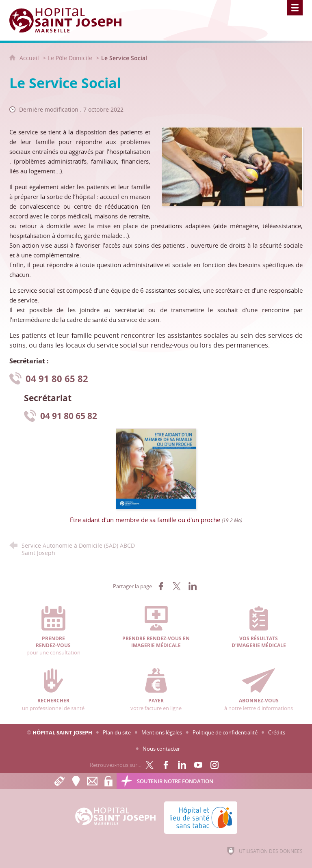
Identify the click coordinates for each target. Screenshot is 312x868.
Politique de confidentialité (225, 732)
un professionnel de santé (53, 690)
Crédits (277, 732)
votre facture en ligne (156, 690)
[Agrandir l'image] (232, 166)
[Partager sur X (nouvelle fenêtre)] (177, 586)
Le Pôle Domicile (70, 58)
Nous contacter (161, 749)
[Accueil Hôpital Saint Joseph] (70, 20)
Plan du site (117, 732)
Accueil (30, 58)
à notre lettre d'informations (259, 690)
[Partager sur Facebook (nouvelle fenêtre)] (161, 586)
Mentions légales (162, 732)
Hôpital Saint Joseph (62, 732)
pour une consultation (53, 631)
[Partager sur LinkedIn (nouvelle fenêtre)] (193, 586)
